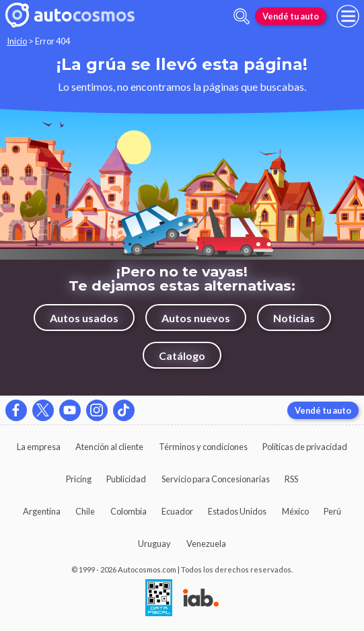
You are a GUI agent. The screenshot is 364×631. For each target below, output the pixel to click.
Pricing (79, 479)
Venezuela (206, 544)
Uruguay (154, 544)
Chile (85, 511)
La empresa (39, 447)
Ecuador (177, 511)
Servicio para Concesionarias (216, 479)
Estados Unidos (237, 511)
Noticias (294, 318)
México (295, 511)
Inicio (17, 41)
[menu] (348, 16)
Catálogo (182, 356)
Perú (332, 511)
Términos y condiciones (203, 447)
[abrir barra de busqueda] (242, 16)
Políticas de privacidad (305, 447)
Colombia (129, 511)
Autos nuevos (196, 318)
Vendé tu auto (291, 16)
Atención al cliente (109, 447)
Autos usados (84, 318)
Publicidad (126, 479)
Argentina (42, 511)
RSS (291, 479)
